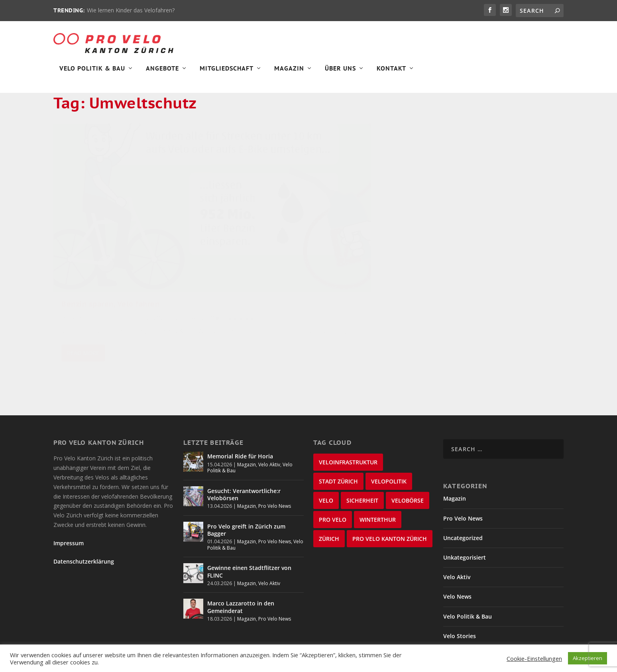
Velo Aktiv (189, 260)
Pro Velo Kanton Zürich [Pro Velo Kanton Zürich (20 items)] (390, 503)
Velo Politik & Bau (92, 74)
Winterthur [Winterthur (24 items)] (378, 484)
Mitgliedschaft (227, 74)
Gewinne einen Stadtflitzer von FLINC (249, 536)
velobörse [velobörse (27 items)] (408, 465)
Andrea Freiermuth (98, 260)
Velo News (457, 561)
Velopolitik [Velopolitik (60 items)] (389, 446)
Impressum (69, 508)
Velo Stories (460, 600)
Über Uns (340, 74)
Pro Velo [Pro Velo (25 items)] (333, 484)
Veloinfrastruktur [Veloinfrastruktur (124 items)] (348, 427)
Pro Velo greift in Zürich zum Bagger (246, 494)
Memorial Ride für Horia (240, 421)
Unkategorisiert (465, 522)
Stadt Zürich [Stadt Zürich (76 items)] (338, 446)
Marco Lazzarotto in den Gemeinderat (241, 571)
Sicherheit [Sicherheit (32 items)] (362, 465)
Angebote (162, 74)
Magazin (289, 74)
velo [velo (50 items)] (326, 465)
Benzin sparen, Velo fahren (110, 246)
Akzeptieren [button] (588, 658)
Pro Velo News (275, 471)
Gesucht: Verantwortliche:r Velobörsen (244, 459)
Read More (83, 328)
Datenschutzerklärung (84, 526)
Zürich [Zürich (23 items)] (329, 503)
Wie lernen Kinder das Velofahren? (131, 10)
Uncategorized (463, 502)
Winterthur (458, 620)
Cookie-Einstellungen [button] (534, 658)
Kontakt (391, 74)
